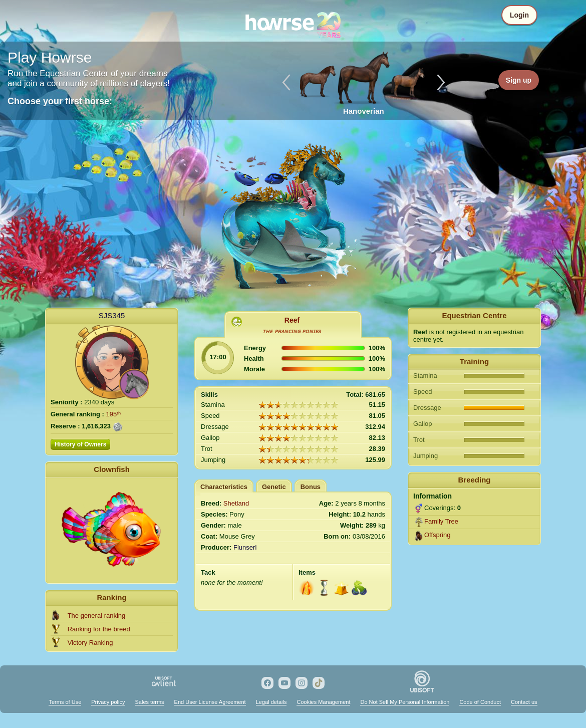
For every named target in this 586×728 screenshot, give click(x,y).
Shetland (236, 503)
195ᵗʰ (114, 414)
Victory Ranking (90, 643)
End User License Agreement (210, 702)
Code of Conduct (480, 702)
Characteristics (224, 487)
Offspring (437, 535)
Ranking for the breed (99, 629)
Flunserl (245, 547)
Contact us (524, 702)
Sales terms (150, 702)
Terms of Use (65, 702)
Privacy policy (108, 702)
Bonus (311, 487)
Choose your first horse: (60, 101)
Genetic (274, 487)
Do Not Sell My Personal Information (405, 702)
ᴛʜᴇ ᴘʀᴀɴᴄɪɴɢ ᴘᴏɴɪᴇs (292, 331)
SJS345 (112, 315)
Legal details (271, 702)
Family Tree (441, 521)
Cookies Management (323, 702)
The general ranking (97, 616)
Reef (292, 320)
